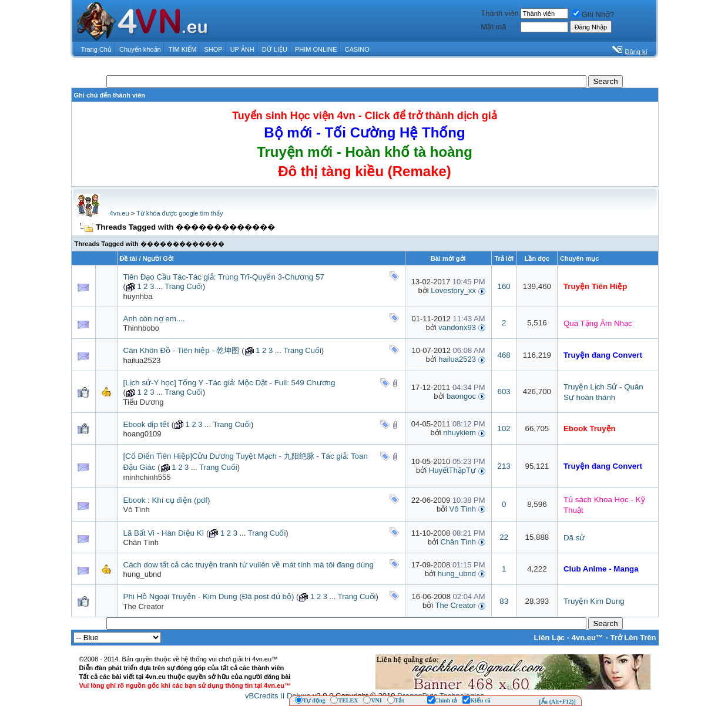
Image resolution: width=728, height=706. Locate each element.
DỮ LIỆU (275, 49)
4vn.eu (120, 213)
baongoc (461, 396)
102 (504, 428)
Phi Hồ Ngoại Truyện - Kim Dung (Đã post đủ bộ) (209, 596)
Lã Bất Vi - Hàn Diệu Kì (164, 533)
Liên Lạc (550, 638)
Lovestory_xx (453, 290)
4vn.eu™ (588, 638)
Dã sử (574, 538)
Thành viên (499, 13)
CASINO (357, 49)
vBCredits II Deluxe (278, 696)
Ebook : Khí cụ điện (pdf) (167, 500)
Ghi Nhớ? (593, 14)
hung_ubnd (142, 574)
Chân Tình (141, 542)
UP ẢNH (242, 49)
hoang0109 (142, 434)
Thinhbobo (141, 328)
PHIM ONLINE (316, 49)
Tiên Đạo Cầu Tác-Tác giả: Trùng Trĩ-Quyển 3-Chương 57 (224, 277)
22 (504, 537)
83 (504, 601)
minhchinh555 (147, 477)
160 (504, 286)
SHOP (213, 49)
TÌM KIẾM (183, 49)
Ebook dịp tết (146, 424)
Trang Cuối (184, 286)
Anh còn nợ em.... (154, 319)
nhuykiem (459, 433)
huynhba (138, 296)
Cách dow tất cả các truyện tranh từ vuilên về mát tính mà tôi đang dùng (249, 565)
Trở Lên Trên (633, 638)
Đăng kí (636, 52)
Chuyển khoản (140, 49)
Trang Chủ (96, 49)
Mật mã (493, 27)
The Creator (144, 606)
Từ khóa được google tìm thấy (180, 213)
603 (504, 391)
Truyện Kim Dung (594, 601)
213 (504, 466)
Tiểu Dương (144, 402)
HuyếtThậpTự (452, 470)
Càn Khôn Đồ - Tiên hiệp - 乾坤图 (182, 350)
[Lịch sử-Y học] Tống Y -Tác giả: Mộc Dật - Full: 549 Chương (229, 383)
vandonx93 (457, 327)
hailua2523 (142, 360)
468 (504, 355)
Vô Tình (137, 510)
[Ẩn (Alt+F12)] (557, 702)
